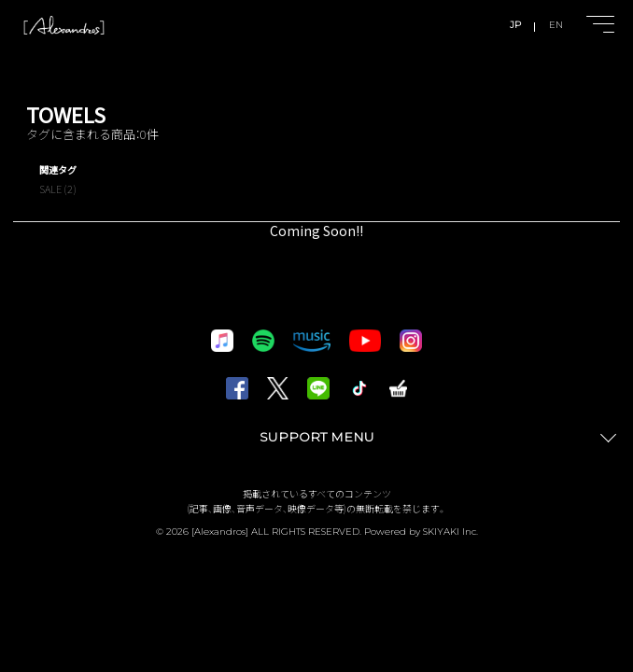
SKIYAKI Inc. (450, 532)
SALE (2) (58, 189)
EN (556, 25)
